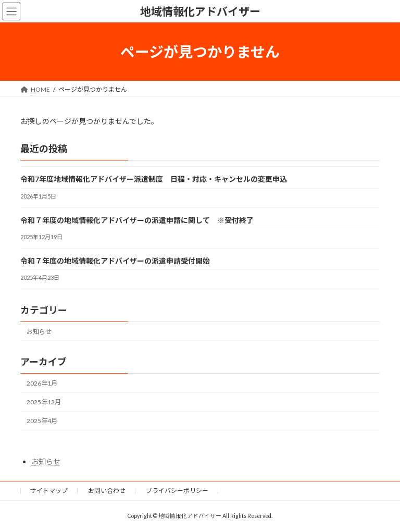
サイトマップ (49, 491)
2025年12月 (44, 402)
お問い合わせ (107, 491)
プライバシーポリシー (177, 491)
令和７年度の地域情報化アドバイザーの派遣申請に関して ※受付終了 (137, 220)
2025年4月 (42, 421)
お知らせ (39, 332)
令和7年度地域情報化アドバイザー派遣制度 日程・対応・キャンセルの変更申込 (154, 180)
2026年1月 (42, 383)
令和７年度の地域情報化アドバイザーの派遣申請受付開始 (115, 261)
